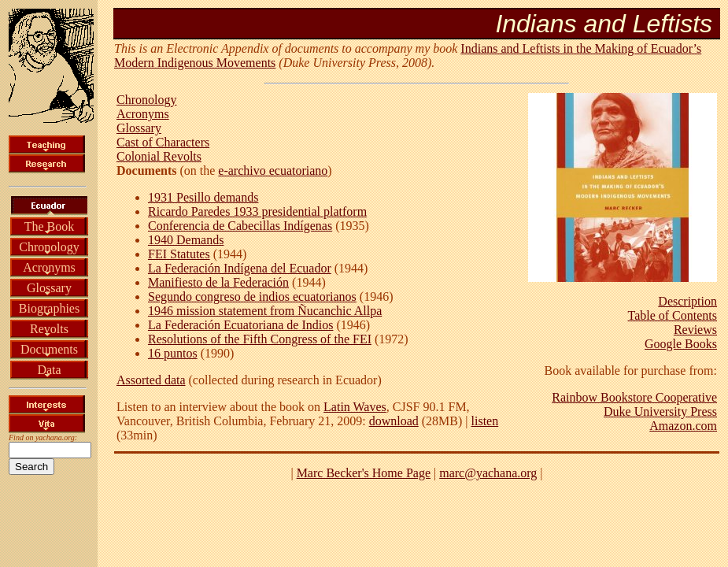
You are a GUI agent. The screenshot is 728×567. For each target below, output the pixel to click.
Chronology (49, 247)
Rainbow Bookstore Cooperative (634, 397)
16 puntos (173, 353)
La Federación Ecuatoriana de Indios (240, 325)
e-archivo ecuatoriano (273, 170)
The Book (50, 226)
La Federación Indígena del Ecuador (240, 268)
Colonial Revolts (159, 156)
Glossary (49, 288)
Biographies (49, 308)
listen (485, 421)
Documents (49, 349)
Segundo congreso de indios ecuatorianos (252, 296)
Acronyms (49, 267)
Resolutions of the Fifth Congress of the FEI (260, 339)
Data (49, 370)
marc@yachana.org (488, 473)
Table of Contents (672, 315)
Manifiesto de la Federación (218, 282)
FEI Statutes (179, 254)
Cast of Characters (163, 142)
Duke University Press (660, 411)
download (394, 421)
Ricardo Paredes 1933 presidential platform (257, 211)
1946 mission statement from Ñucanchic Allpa (265, 311)
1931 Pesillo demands (203, 197)
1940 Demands (186, 240)
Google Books (681, 344)
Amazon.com (683, 426)
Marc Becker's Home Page (364, 473)
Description (687, 301)
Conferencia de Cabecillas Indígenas (240, 226)
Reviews (695, 330)
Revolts (49, 329)
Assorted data (151, 380)
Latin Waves (355, 407)
